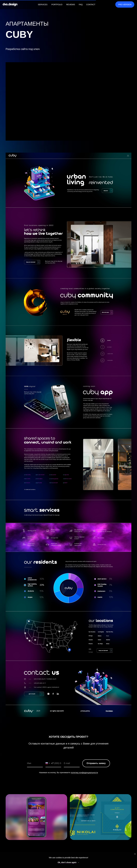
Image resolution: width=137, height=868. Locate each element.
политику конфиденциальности (84, 773)
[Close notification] (135, 854)
